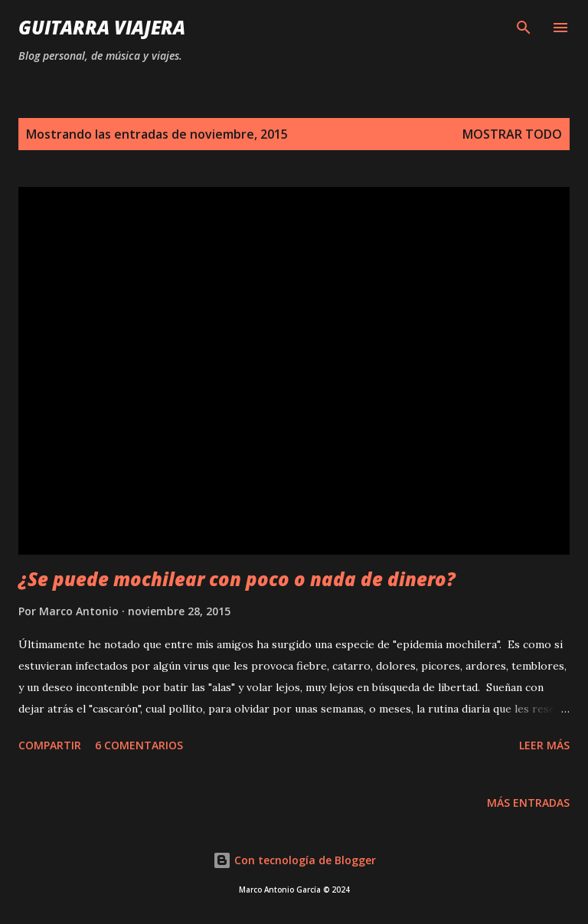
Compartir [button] (50, 745)
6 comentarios (139, 745)
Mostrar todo (512, 134)
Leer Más (544, 745)
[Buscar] (524, 28)
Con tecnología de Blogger (294, 860)
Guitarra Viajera (102, 27)
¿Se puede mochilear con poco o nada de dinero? (237, 579)
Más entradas (528, 803)
